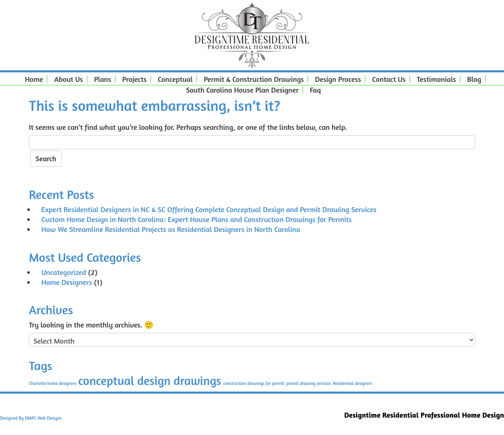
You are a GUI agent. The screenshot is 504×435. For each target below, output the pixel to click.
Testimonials (434, 79)
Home (31, 79)
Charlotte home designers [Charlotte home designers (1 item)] (53, 384)
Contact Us (386, 79)
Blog (472, 79)
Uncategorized (64, 272)
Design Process (335, 79)
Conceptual (173, 79)
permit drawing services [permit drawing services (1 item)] (309, 384)
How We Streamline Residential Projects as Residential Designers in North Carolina (171, 229)
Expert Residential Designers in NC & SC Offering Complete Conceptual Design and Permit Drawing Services (209, 209)
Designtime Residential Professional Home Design (424, 415)
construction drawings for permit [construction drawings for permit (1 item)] (254, 384)
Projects (132, 79)
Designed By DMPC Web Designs (31, 418)
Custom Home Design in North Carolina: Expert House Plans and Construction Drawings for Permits (197, 219)
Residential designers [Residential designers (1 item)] (353, 384)
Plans (100, 79)
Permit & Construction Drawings (251, 79)
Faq (313, 90)
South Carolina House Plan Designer (240, 90)
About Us (66, 79)
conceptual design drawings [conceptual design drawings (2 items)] (150, 380)
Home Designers (67, 282)
